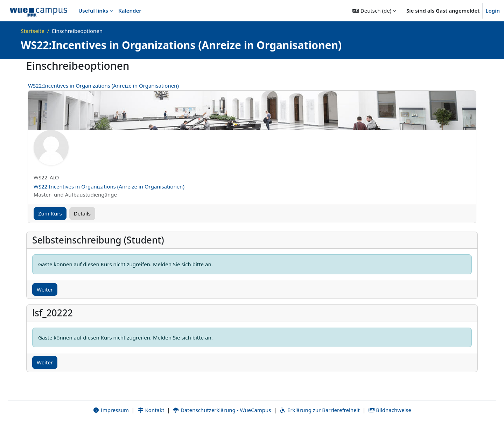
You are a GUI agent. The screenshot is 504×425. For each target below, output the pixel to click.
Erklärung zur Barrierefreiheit (319, 410)
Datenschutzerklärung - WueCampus (222, 410)
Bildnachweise (390, 410)
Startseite (33, 31)
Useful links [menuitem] (93, 11)
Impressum (111, 410)
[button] (374, 11)
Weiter (45, 289)
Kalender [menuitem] (130, 11)
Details (82, 213)
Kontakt (151, 410)
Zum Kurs (50, 213)
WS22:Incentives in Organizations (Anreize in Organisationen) (103, 85)
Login (493, 11)
